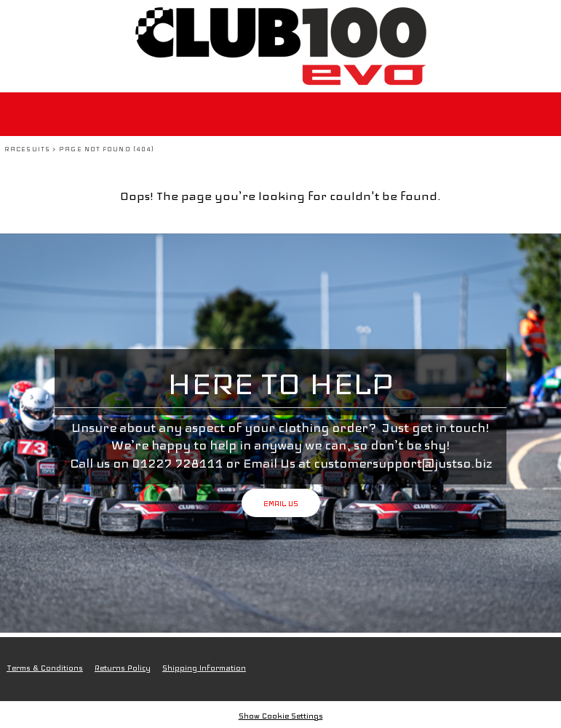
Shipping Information (204, 668)
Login (460, 18)
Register (506, 18)
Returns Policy (123, 668)
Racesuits (27, 149)
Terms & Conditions (45, 668)
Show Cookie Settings (281, 716)
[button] (548, 18)
